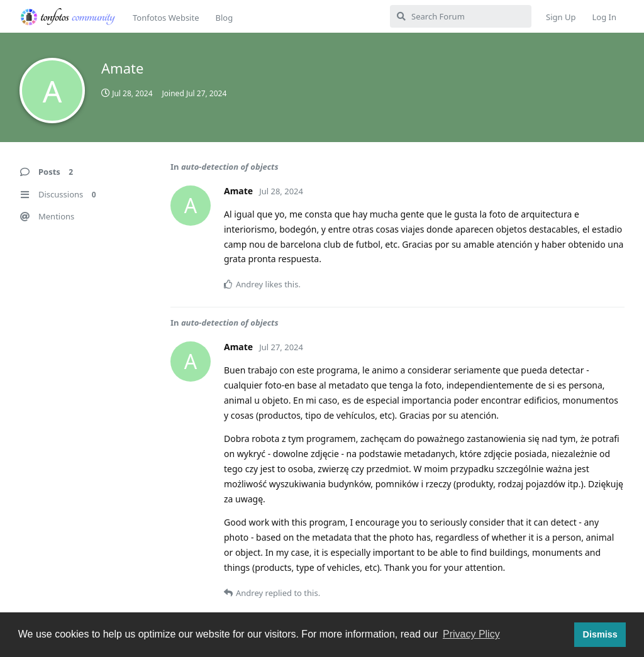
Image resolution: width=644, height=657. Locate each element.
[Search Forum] (461, 16)
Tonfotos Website (166, 18)
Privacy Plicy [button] (471, 634)
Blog (224, 18)
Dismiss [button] (600, 634)
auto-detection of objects (230, 167)
